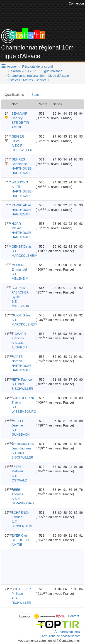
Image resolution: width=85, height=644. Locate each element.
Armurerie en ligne (68, 632)
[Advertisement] (38, 567)
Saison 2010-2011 (24, 71)
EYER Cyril (19, 535)
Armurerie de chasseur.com (61, 636)
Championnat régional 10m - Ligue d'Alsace (38, 76)
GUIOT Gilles (21, 315)
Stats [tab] (35, 95)
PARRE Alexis (22, 205)
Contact (73, 616)
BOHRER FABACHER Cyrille (20, 292)
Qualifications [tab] (14, 95)
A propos (25, 616)
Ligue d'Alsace (52, 71)
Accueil (12, 67)
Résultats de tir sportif (38, 67)
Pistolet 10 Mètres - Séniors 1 (28, 80)
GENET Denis (22, 247)
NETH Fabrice (22, 380)
